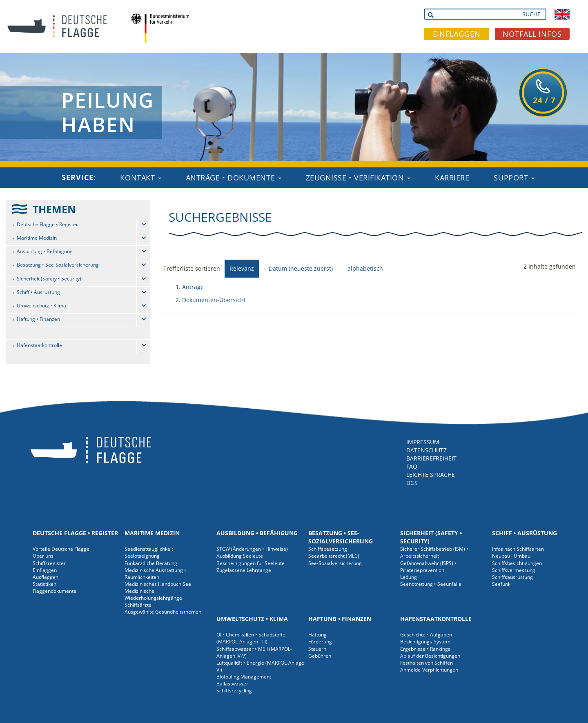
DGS (412, 483)
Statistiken (45, 584)
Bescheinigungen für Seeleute (251, 563)
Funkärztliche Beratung (151, 563)
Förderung (320, 642)
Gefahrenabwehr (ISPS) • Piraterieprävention (428, 567)
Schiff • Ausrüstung (38, 292)
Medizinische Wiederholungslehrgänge (153, 594)
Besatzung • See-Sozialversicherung (58, 265)
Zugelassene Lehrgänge (244, 570)
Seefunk (501, 584)
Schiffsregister (49, 563)
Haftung (317, 635)
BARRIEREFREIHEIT (431, 458)
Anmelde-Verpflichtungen (429, 670)
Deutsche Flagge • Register (47, 224)
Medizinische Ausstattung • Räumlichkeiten (155, 574)
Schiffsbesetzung (328, 549)
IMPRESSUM (423, 442)
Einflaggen (45, 570)
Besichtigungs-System (425, 642)
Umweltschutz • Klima (41, 306)
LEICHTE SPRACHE (431, 475)
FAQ (412, 466)
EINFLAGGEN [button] (457, 34)
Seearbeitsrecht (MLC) (334, 556)
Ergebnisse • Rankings (425, 649)
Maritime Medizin (37, 238)
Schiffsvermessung (514, 570)
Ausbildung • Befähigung (45, 251)
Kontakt (140, 178)
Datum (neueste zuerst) (301, 268)
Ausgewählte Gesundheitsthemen (163, 612)
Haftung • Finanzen (38, 319)
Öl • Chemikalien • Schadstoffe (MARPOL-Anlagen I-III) (251, 638)
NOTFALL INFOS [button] (532, 34)
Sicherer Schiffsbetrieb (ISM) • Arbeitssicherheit (434, 552)
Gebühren (320, 656)
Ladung (409, 577)
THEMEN (54, 209)
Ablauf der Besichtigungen (430, 656)
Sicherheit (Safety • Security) (49, 279)
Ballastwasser (232, 684)
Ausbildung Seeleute (240, 556)
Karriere (452, 178)
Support (514, 178)
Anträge (193, 287)
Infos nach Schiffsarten (518, 549)
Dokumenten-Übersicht (214, 300)
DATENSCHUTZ (427, 450)
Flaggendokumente (55, 591)
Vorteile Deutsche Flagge (61, 549)
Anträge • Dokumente (234, 178)
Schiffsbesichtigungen (517, 563)
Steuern (317, 649)
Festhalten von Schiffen (427, 663)
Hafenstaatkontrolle (39, 345)
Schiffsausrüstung (512, 577)
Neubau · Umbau (511, 556)
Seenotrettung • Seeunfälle (431, 584)
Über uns (43, 556)
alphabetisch (365, 268)
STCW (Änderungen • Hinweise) (252, 549)
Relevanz (242, 268)
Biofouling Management (244, 677)
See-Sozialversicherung (335, 563)
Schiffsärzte (138, 605)
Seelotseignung (142, 556)
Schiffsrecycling (234, 691)
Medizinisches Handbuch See (158, 584)
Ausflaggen (46, 577)
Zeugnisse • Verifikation (358, 178)
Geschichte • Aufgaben (426, 635)
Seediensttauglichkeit (149, 549)
